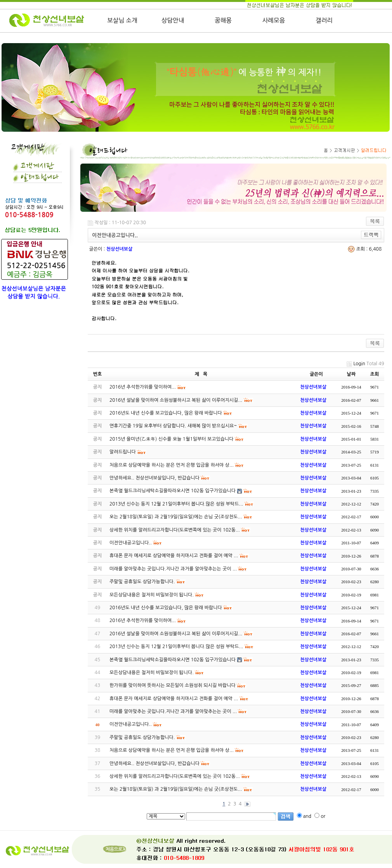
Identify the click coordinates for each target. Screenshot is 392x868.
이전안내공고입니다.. (131, 724)
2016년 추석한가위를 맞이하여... (143, 620)
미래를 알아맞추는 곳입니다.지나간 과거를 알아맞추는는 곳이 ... (173, 711)
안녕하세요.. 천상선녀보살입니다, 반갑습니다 (154, 763)
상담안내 (173, 20)
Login (359, 364)
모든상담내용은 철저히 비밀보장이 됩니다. (152, 673)
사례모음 (274, 20)
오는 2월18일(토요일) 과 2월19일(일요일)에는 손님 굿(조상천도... (176, 789)
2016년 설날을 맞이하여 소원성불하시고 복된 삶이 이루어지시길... (176, 634)
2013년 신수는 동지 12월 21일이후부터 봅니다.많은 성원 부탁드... (176, 647)
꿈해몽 (223, 20)
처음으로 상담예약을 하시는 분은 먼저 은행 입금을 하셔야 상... (172, 750)
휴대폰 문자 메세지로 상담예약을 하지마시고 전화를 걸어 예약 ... (174, 699)
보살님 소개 (122, 20)
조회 (375, 374)
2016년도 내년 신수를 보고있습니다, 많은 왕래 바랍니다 (166, 608)
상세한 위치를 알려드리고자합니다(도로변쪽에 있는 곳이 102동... (175, 776)
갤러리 (324, 20)
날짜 (351, 374)
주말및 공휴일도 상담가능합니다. (142, 737)
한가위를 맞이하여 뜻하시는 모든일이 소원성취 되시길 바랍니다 (173, 685)
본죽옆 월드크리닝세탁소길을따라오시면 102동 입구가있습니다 (173, 660)
